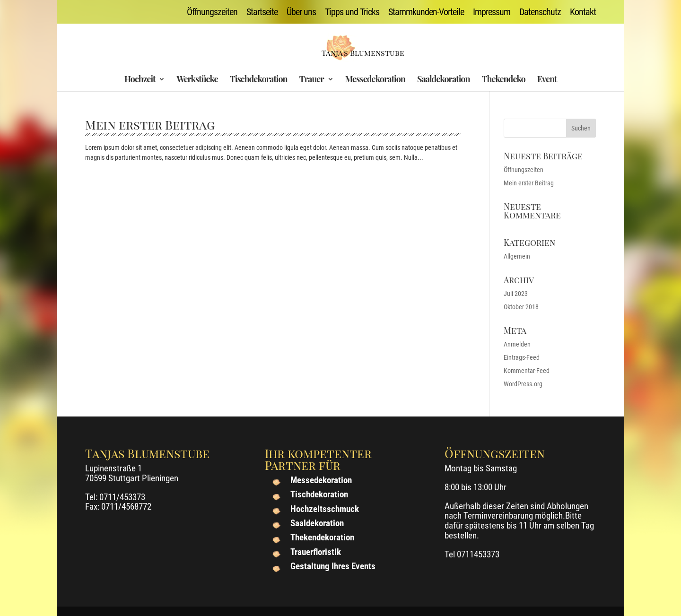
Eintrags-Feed (522, 357)
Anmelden (517, 344)
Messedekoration (375, 80)
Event (547, 80)
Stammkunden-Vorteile (426, 12)
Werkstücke (197, 80)
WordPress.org (523, 384)
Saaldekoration (444, 80)
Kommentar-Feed (527, 371)
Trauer (312, 80)
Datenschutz (540, 12)
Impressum (492, 12)
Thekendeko (504, 80)
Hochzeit (140, 80)
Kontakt (583, 12)
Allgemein (517, 256)
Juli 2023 (516, 294)
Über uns (301, 12)
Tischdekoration (259, 80)
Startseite (262, 12)
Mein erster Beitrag (150, 125)
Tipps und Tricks (352, 12)
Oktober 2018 (521, 307)
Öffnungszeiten (212, 12)
